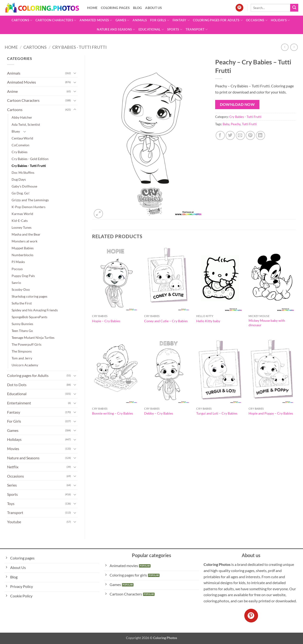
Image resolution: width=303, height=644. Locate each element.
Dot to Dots (17, 385)
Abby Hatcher (22, 117)
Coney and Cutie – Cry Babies (166, 321)
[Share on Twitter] (230, 136)
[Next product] (285, 47)
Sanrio (16, 283)
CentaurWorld (22, 138)
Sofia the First (22, 303)
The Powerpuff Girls (27, 344)
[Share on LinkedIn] (261, 136)
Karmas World (22, 214)
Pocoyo (17, 269)
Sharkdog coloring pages (29, 296)
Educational (151, 29)
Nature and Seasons (116, 29)
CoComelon (20, 145)
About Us (154, 8)
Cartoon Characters (56, 20)
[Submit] (294, 8)
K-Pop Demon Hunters (29, 207)
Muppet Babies (23, 248)
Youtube (14, 522)
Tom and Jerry (22, 358)
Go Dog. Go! (21, 193)
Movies (13, 449)
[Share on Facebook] (220, 136)
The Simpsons (22, 351)
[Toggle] (75, 73)
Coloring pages (115, 8)
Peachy (236, 124)
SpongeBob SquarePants (29, 317)
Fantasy (181, 20)
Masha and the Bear (26, 234)
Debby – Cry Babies (159, 413)
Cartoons (22, 20)
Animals (140, 20)
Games (123, 20)
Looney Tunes (22, 227)
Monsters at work (25, 241)
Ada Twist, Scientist (26, 124)
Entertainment (19, 403)
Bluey (16, 131)
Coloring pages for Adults (218, 20)
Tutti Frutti (249, 124)
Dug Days (19, 179)
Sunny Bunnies (22, 324)
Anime (12, 91)
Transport (197, 29)
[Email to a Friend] (240, 136)
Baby (226, 124)
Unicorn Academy (25, 365)
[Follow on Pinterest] (239, 8)
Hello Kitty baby (208, 321)
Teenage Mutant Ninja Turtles (33, 338)
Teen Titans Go (22, 331)
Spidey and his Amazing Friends (35, 310)
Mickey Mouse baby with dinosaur (267, 323)
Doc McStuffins (23, 172)
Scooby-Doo (21, 289)
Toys (11, 503)
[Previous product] (294, 47)
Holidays (280, 20)
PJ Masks (18, 262)
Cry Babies (20, 152)
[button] (98, 214)
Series (12, 485)
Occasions (257, 20)
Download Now (237, 104)
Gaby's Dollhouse (24, 186)
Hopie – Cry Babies (106, 321)
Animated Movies (96, 20)
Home (92, 8)
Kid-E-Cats (20, 221)
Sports (175, 29)
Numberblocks (22, 255)
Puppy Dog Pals (23, 276)
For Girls (160, 20)
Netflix (13, 467)
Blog (137, 8)
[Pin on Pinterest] (250, 136)
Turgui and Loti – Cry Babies (217, 413)
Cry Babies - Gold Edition (30, 159)
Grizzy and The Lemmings (30, 200)
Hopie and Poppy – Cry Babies (271, 413)
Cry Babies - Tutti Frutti (80, 47)
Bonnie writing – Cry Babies (113, 413)
